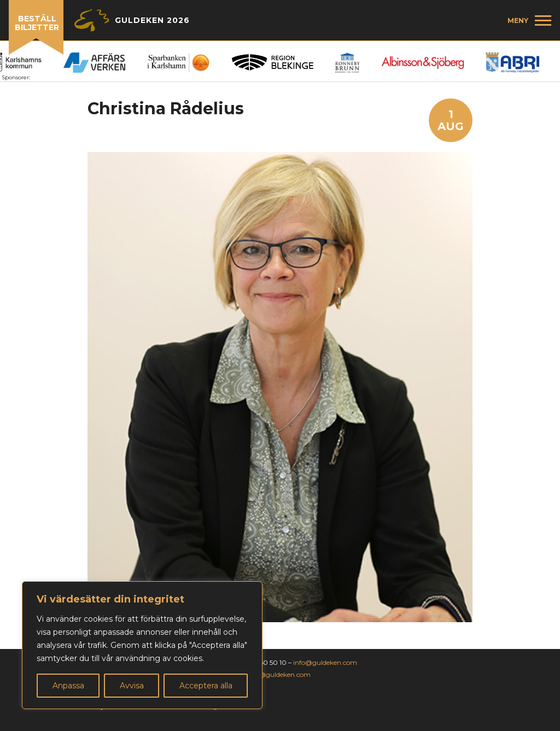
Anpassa (68, 686)
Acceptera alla (206, 686)
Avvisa (132, 686)
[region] (142, 645)
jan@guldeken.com (280, 674)
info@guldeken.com (325, 662)
